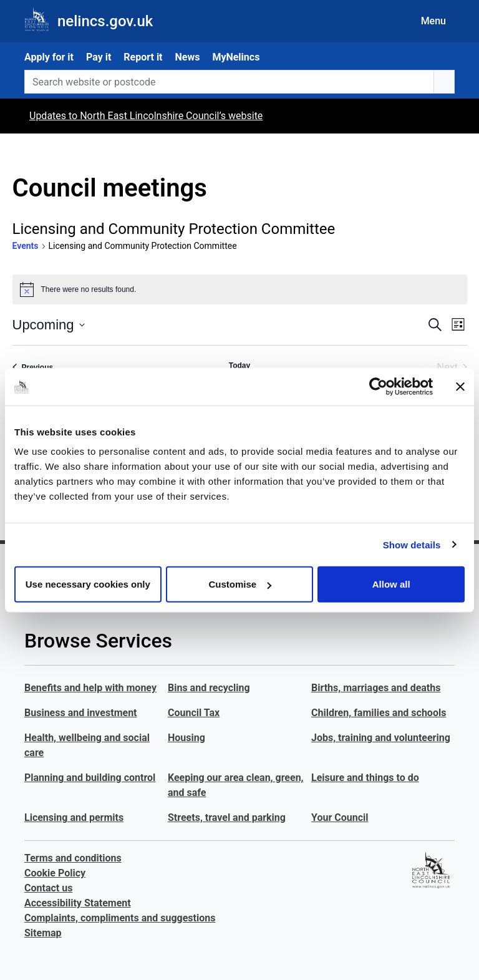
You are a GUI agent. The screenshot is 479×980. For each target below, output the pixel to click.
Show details (412, 544)
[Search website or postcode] (229, 82)
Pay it (99, 57)
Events (26, 246)
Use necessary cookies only (88, 584)
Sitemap (43, 933)
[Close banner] (460, 386)
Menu (433, 21)
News (188, 57)
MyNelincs (236, 57)
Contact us (48, 888)
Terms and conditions (73, 858)
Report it (143, 57)
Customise (240, 584)
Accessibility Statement (78, 903)
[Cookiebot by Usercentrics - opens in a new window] (378, 386)
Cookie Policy (55, 873)
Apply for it (49, 57)
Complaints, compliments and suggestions (120, 918)
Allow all (391, 584)
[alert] (240, 289)
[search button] (444, 82)
